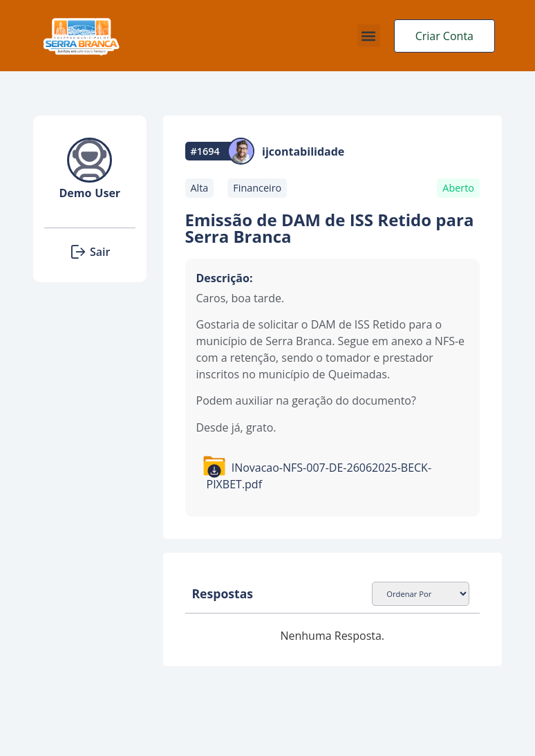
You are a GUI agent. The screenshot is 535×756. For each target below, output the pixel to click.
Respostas (223, 593)
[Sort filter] (421, 594)
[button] (369, 36)
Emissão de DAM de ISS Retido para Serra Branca (330, 228)
